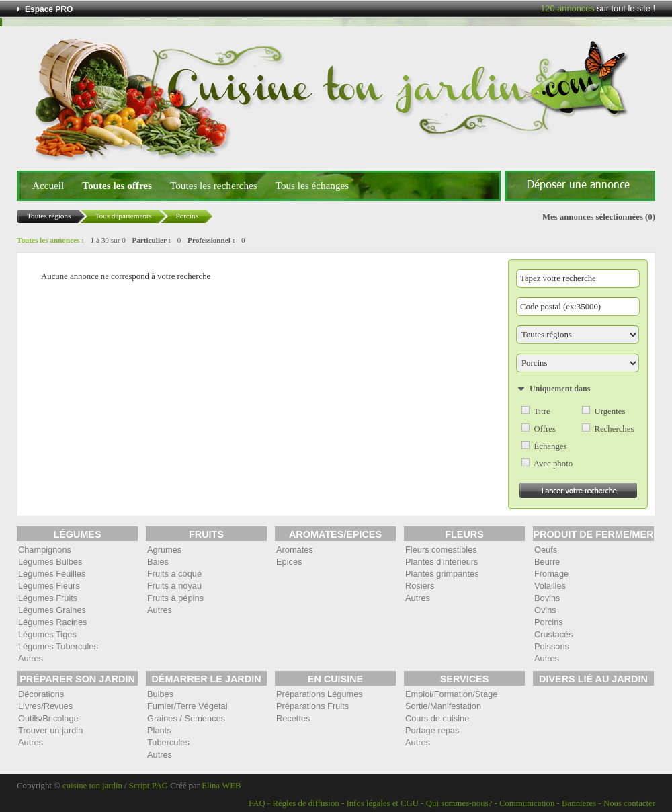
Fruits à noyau (174, 586)
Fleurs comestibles (441, 550)
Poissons (552, 646)
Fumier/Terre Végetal (187, 706)
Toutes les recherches (214, 185)
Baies (158, 562)
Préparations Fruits (312, 706)
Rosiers (420, 586)
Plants (159, 730)
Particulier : (151, 240)
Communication (527, 803)
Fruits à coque (174, 574)
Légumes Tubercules (58, 646)
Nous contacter (629, 803)
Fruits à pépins (175, 598)
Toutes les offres (117, 185)
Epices (289, 562)
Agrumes (164, 550)
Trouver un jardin (50, 730)
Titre (542, 411)
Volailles (550, 586)
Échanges (550, 446)
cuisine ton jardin (92, 786)
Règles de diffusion (305, 803)
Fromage (551, 574)
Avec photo (553, 464)
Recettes (293, 718)
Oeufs (546, 550)
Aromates (295, 550)
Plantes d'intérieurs (442, 562)
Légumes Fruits (48, 598)
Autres (31, 658)
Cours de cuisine (437, 718)
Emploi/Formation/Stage (451, 694)
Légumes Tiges (47, 634)
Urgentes (610, 411)
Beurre (547, 562)
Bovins (547, 598)
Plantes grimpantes (442, 574)
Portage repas (432, 730)
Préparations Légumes (320, 694)
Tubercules (168, 742)
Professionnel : (211, 240)
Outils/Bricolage (48, 718)
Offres (544, 429)
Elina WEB (221, 786)
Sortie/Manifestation (443, 706)
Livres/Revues (45, 706)
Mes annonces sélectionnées (593, 217)
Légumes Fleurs (49, 586)
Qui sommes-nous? (459, 803)
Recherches (614, 429)
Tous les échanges (312, 185)
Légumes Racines (52, 622)
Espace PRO (49, 9)
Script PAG (149, 786)
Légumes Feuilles (52, 574)
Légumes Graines (52, 610)
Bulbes (160, 694)
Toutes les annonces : (50, 240)
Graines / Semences (186, 718)
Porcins (549, 622)
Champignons (45, 550)
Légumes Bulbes (50, 562)
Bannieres (579, 803)
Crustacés (554, 634)
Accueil (48, 185)
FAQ (257, 803)
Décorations (41, 694)
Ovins (545, 610)
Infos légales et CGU (382, 803)
